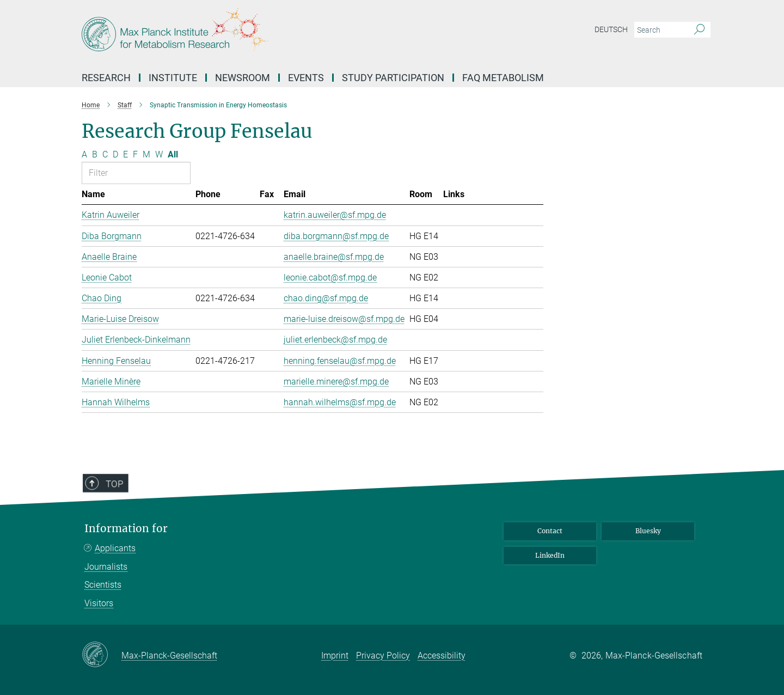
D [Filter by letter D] (115, 154)
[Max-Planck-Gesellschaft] (102, 655)
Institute (173, 78)
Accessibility (442, 656)
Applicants (115, 548)
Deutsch (611, 29)
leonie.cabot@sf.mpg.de (330, 278)
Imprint (335, 656)
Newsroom (243, 78)
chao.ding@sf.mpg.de (326, 298)
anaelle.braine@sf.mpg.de (334, 257)
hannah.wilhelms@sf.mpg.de (340, 402)
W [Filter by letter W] (159, 154)
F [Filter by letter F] (135, 154)
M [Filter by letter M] (146, 154)
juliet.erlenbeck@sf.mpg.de (335, 340)
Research (106, 78)
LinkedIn (550, 555)
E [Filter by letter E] (125, 154)
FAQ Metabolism (503, 78)
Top (107, 516)
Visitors (99, 603)
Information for (126, 529)
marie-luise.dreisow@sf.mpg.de (344, 319)
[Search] (699, 30)
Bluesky (648, 531)
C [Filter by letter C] (105, 154)
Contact (550, 531)
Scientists (103, 585)
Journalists (106, 567)
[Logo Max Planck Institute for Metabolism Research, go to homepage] (286, 33)
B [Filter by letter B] (95, 154)
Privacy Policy (383, 656)
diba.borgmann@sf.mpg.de (336, 236)
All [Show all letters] (173, 154)
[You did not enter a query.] (660, 30)
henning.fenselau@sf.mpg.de (340, 361)
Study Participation (393, 78)
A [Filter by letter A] (84, 154)
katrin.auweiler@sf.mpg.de (335, 215)
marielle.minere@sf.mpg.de (336, 382)
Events (306, 78)
